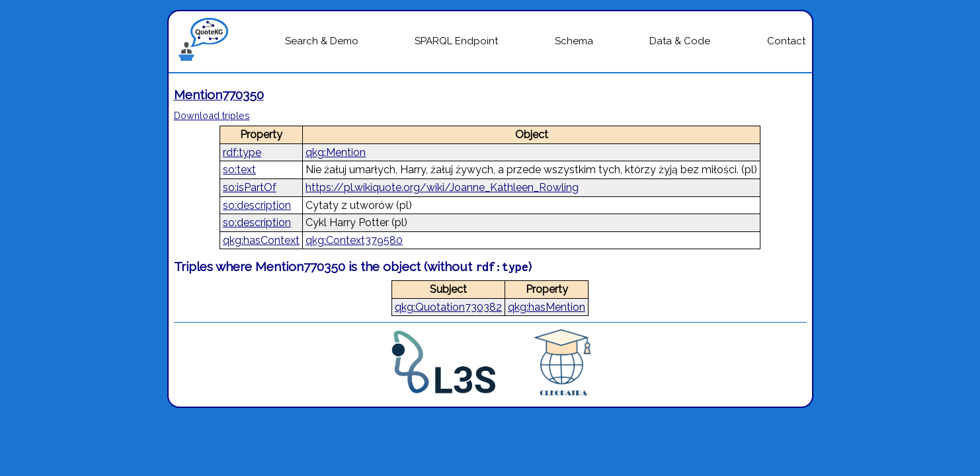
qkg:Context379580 (354, 240)
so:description (257, 205)
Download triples (212, 115)
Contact (786, 41)
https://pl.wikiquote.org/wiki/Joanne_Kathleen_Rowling (442, 187)
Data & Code (680, 41)
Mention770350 (219, 95)
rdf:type (242, 152)
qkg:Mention (336, 152)
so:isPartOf (250, 187)
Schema (574, 41)
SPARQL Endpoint (456, 41)
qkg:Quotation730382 (448, 307)
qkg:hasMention (547, 307)
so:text (239, 170)
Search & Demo (322, 41)
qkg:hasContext (261, 240)
